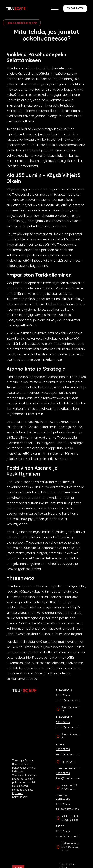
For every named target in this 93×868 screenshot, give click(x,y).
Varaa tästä (75, 8)
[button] (55, 8)
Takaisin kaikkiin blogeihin (22, 23)
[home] (16, 8)
